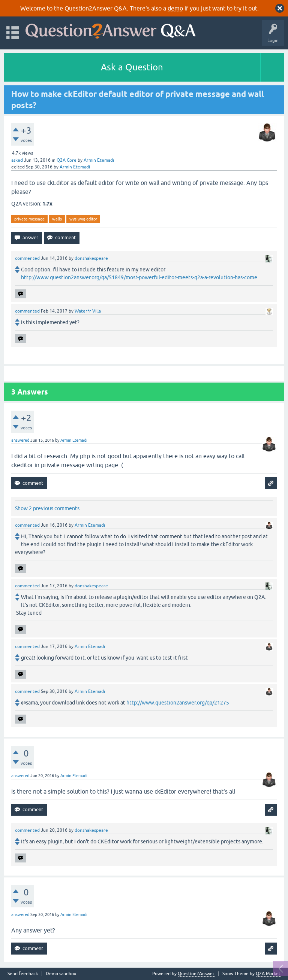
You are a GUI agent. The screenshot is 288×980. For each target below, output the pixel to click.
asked (17, 160)
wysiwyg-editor (83, 219)
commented (27, 258)
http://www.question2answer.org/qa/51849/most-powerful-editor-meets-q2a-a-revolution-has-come (139, 277)
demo (175, 8)
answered (20, 440)
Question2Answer (196, 974)
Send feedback (23, 974)
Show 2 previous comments (47, 508)
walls (57, 219)
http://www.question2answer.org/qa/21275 (178, 703)
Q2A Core (67, 160)
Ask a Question (132, 67)
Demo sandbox (61, 974)
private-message (29, 219)
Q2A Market (268, 974)
